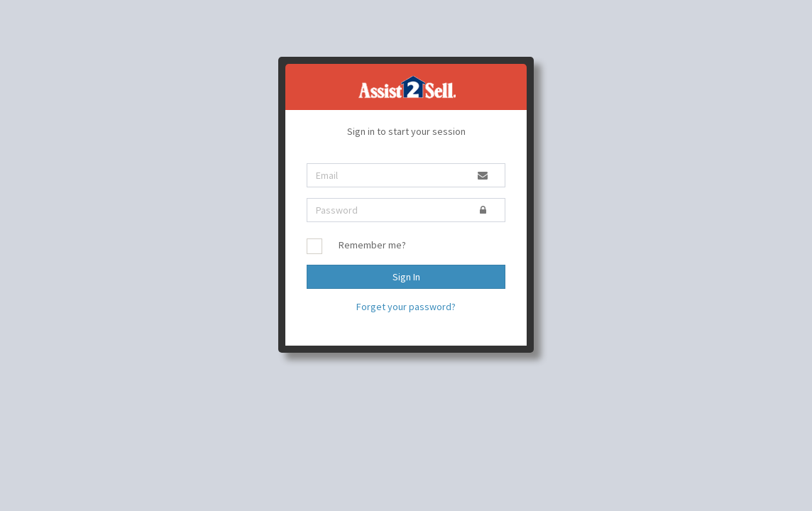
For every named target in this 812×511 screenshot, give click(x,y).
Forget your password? (406, 307)
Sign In (406, 277)
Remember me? (372, 245)
